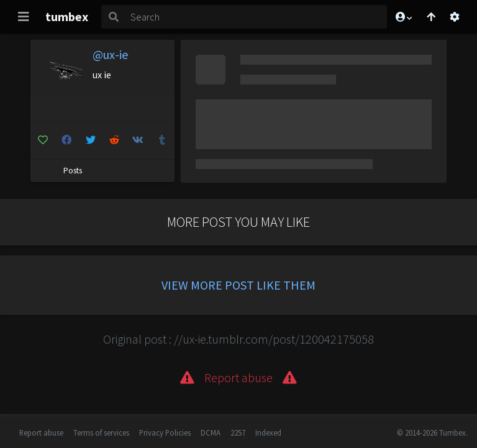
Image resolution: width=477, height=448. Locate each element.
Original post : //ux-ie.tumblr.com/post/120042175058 (238, 339)
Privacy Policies (165, 432)
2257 (238, 432)
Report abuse (41, 432)
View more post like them (238, 285)
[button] (403, 17)
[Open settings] (455, 17)
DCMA (211, 432)
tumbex (67, 16)
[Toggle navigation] (24, 17)
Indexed (268, 432)
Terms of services (101, 432)
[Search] (256, 17)
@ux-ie (110, 54)
